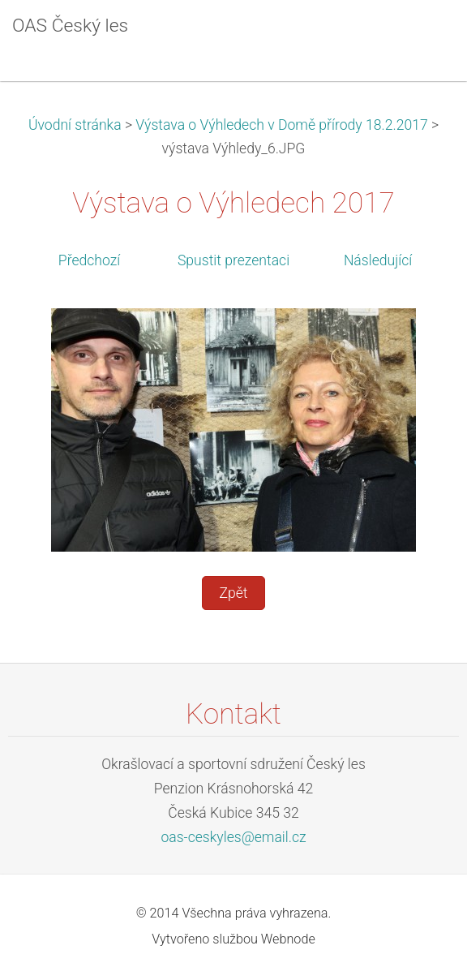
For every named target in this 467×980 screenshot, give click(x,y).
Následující (378, 260)
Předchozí (89, 260)
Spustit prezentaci (233, 260)
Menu (422, 37)
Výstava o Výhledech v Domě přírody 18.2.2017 (281, 125)
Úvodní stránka (75, 125)
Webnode (288, 939)
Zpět (233, 593)
